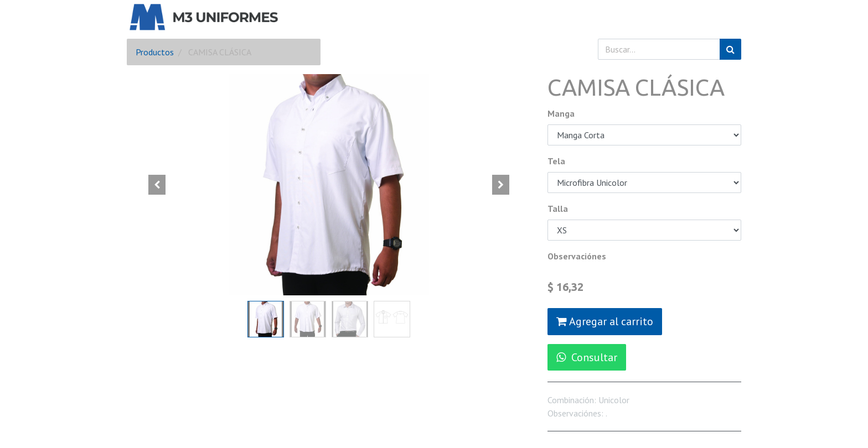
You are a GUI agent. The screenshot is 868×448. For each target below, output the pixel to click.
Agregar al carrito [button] (605, 321)
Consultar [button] (587, 357)
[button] (157, 185)
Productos (155, 52)
